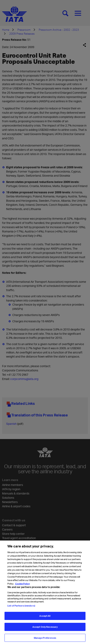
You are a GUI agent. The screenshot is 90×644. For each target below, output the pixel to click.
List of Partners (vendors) (21, 608)
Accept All (45, 618)
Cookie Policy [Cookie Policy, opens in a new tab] (22, 586)
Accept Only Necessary (45, 629)
